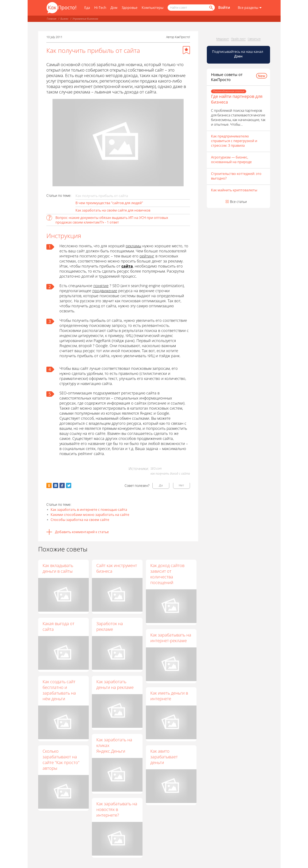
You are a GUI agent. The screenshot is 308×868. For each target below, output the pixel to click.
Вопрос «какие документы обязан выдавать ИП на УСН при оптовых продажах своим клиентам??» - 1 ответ (112, 220)
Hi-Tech (100, 8)
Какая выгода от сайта (59, 626)
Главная (52, 19)
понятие (101, 286)
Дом (114, 8)
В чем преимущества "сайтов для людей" (109, 203)
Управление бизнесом (85, 19)
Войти (224, 7)
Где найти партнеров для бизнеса (237, 99)
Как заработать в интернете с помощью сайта (89, 510)
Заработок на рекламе (110, 626)
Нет (181, 485)
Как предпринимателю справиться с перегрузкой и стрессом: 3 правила (234, 141)
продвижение (105, 291)
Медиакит (223, 39)
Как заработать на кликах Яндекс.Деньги (114, 746)
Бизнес (64, 19)
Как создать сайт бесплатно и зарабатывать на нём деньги (59, 690)
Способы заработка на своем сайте (80, 520)
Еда (87, 8)
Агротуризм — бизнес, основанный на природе (231, 160)
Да (161, 485)
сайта (127, 266)
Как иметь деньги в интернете (169, 696)
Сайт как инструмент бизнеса (117, 568)
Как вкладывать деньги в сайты (58, 568)
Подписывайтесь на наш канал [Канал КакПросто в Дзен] (238, 54)
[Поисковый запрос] (191, 8)
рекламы (133, 246)
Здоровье (130, 8)
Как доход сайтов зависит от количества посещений (168, 574)
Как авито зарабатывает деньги (164, 757)
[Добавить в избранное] (186, 50)
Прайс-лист (238, 39)
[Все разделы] (250, 8)
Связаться (254, 39)
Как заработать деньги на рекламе (115, 685)
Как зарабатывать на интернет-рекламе (171, 638)
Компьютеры (153, 8)
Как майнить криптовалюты (234, 190)
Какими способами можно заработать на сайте (90, 515)
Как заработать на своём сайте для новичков (113, 210)
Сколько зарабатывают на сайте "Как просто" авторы (61, 760)
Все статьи (238, 202)
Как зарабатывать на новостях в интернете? (117, 809)
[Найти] (211, 8)
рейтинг (147, 256)
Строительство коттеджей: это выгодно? (236, 176)
